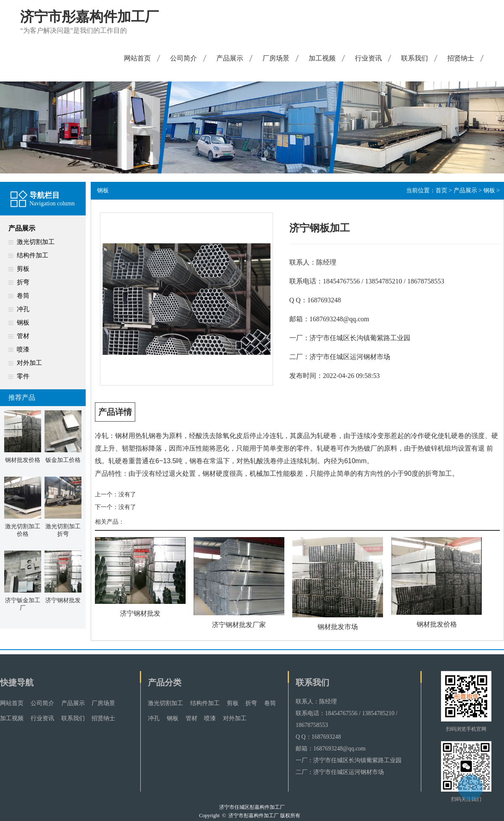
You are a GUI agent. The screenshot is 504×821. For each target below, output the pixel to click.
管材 (23, 336)
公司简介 (184, 58)
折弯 (23, 282)
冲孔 (23, 309)
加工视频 (322, 58)
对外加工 (29, 363)
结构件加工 (33, 255)
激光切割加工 (36, 242)
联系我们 (415, 58)
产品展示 (230, 58)
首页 (441, 190)
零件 (23, 376)
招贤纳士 (461, 58)
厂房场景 (276, 58)
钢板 (23, 323)
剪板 (23, 269)
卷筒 (23, 296)
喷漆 (23, 349)
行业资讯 (368, 58)
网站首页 (137, 58)
